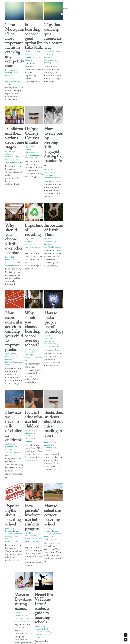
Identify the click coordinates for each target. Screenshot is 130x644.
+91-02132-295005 (82, 597)
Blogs (57, 596)
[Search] (79, 7)
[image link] (65, 4)
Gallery (58, 601)
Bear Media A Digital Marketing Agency (45, 626)
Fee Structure (61, 604)
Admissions (60, 598)
